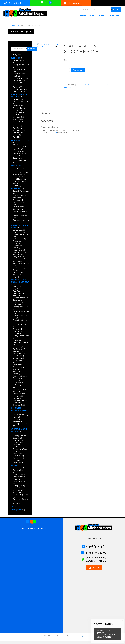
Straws (15, 394)
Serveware (17, 424)
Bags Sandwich (18, 296)
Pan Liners (17, 381)
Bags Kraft (16, 292)
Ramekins (16, 90)
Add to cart (78, 73)
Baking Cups (17, 102)
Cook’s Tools (17, 168)
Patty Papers (17, 383)
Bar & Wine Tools (19, 418)
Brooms (16, 436)
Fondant (16, 117)
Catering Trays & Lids (20, 309)
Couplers (16, 113)
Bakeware (15, 61)
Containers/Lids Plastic (21, 327)
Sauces (15, 273)
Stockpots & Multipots (21, 223)
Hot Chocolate (18, 262)
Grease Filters (18, 361)
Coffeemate (17, 244)
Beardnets (16, 303)
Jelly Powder (18, 264)
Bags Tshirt (17, 298)
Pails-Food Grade (19, 379)
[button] (94, 18)
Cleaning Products (19, 438)
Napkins (16, 376)
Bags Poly (16, 294)
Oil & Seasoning (19, 184)
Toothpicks (17, 399)
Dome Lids (17, 350)
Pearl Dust (16, 131)
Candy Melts (17, 109)
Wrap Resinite (18, 408)
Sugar (15, 279)
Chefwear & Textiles (20, 143)
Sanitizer (16, 463)
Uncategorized (17, 513)
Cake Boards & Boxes (21, 104)
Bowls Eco (17, 305)
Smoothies (17, 275)
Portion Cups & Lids (20, 388)
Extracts (16, 251)
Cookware (16, 192)
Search (116, 11)
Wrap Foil (16, 405)
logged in (53, 135)
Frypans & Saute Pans (20, 205)
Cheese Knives (18, 477)
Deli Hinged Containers (21, 345)
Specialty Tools (18, 186)
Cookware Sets (18, 203)
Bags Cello (17, 289)
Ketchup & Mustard (20, 266)
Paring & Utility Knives (21, 497)
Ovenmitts (16, 161)
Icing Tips (16, 122)
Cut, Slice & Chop (19, 175)
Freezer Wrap (18, 356)
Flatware (16, 420)
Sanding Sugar (18, 133)
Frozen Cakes (18, 253)
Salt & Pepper (18, 271)
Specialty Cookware (20, 218)
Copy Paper (17, 336)
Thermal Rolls (18, 397)
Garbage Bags (18, 445)
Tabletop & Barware (20, 426)
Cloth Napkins (18, 154)
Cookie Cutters (18, 111)
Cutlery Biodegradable (21, 338)
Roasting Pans (18, 209)
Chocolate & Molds (20, 81)
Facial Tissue (17, 443)
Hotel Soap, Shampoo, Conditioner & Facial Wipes (21, 452)
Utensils (16, 189)
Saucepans (17, 212)
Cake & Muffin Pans (20, 72)
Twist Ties (16, 401)
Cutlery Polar (18, 343)
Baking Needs (18, 233)
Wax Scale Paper (19, 403)
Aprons (15, 147)
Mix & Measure (18, 182)
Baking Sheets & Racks (21, 68)
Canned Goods (18, 235)
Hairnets (16, 365)
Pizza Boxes (17, 385)
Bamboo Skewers (19, 300)
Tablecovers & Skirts (20, 163)
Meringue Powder (19, 124)
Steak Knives (17, 506)
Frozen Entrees (18, 255)
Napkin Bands (18, 374)
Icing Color (17, 120)
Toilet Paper (17, 465)
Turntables (17, 140)
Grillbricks (17, 447)
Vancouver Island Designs (77, 639)
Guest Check (17, 363)
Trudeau (14, 509)
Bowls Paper (17, 307)
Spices (15, 277)
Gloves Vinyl (17, 359)
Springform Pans (19, 94)
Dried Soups (17, 248)
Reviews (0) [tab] (46, 116)
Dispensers (17, 441)
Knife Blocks (17, 493)
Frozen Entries (18, 257)
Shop (19, 28)
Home (13, 28)
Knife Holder (17, 495)
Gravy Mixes (17, 259)
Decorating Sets (19, 115)
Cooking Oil (17, 246)
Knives (14, 468)
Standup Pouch (18, 392)
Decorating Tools (19, 83)
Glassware (17, 422)
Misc (15, 126)
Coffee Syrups (18, 242)
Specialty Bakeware (20, 214)
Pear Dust (16, 129)
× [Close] (123, 621)
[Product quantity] (67, 73)
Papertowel (17, 461)
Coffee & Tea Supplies (21, 194)
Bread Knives (18, 471)
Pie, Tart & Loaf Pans (20, 85)
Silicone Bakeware (19, 92)
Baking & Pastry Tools (21, 63)
